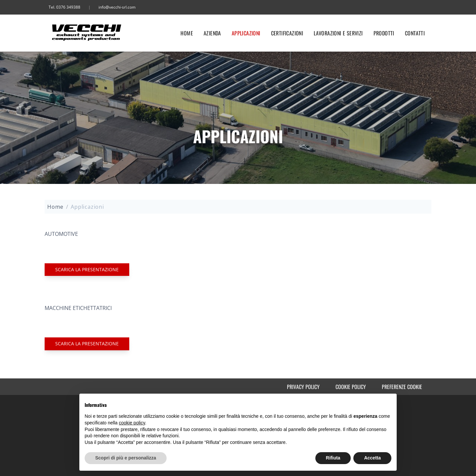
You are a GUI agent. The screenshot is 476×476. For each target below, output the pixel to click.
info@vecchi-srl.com (117, 7)
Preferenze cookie (402, 387)
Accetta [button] (372, 458)
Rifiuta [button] (333, 458)
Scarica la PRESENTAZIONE (87, 269)
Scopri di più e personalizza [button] (126, 458)
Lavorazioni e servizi (338, 33)
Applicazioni (246, 33)
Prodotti (384, 33)
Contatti (415, 33)
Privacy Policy (303, 387)
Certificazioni (287, 33)
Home (187, 33)
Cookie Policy (351, 387)
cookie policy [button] (132, 423)
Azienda (212, 33)
